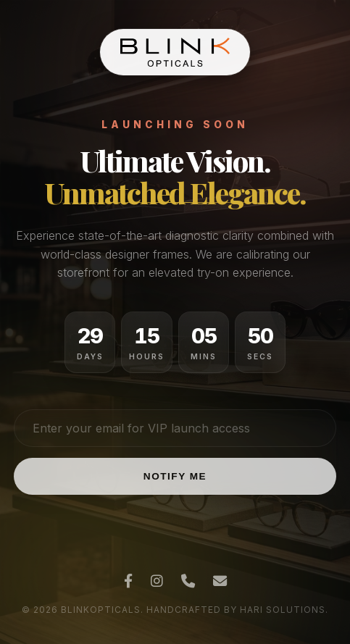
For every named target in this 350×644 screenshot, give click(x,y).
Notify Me (175, 476)
